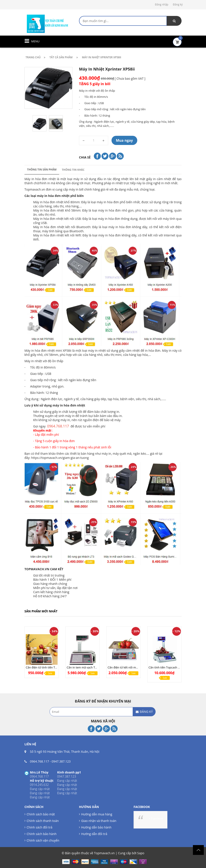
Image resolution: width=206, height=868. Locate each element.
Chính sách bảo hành (42, 834)
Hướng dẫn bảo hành (96, 827)
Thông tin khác (73, 170)
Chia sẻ (85, 157)
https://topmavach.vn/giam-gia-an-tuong (60, 458)
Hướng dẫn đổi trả (94, 834)
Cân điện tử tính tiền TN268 (44, 667)
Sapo (141, 853)
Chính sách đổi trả (39, 827)
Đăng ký (178, 4)
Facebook (157, 819)
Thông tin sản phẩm (42, 170)
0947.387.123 (61, 761)
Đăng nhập (162, 4)
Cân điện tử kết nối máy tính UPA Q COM (135, 667)
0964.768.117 (39, 761)
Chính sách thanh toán (43, 821)
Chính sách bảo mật (41, 814)
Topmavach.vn (35, 189)
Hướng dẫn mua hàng (97, 814)
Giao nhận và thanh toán (99, 821)
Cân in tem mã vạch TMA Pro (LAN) (90, 667)
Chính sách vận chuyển (43, 840)
